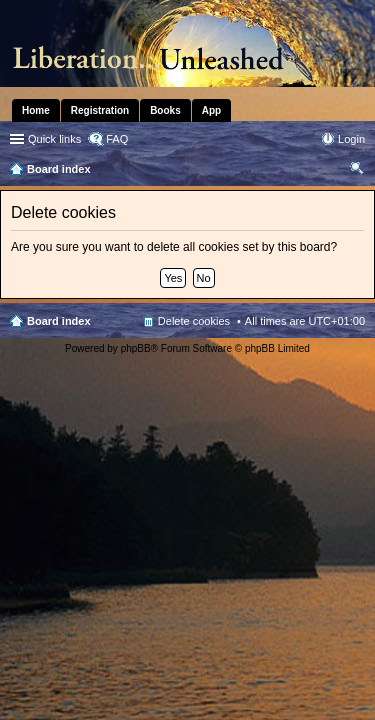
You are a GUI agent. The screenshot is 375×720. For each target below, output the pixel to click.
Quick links (54, 139)
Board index (59, 321)
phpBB (136, 348)
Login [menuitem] (351, 139)
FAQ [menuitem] (117, 139)
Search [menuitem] (357, 171)
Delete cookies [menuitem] (194, 321)
